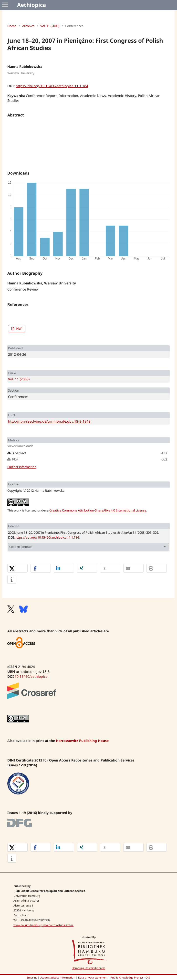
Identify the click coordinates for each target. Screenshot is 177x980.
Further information (22, 467)
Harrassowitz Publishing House (82, 741)
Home (12, 26)
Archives (28, 26)
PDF (19, 329)
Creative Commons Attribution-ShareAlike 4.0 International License (98, 510)
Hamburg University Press (88, 968)
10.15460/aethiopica (31, 676)
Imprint (32, 977)
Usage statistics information (57, 977)
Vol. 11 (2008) (50, 26)
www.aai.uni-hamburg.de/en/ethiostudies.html (43, 925)
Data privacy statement (93, 977)
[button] (17, 568)
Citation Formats (21, 547)
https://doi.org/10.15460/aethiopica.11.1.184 (52, 86)
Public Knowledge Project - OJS (130, 977)
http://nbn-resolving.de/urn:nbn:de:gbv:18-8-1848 (49, 421)
